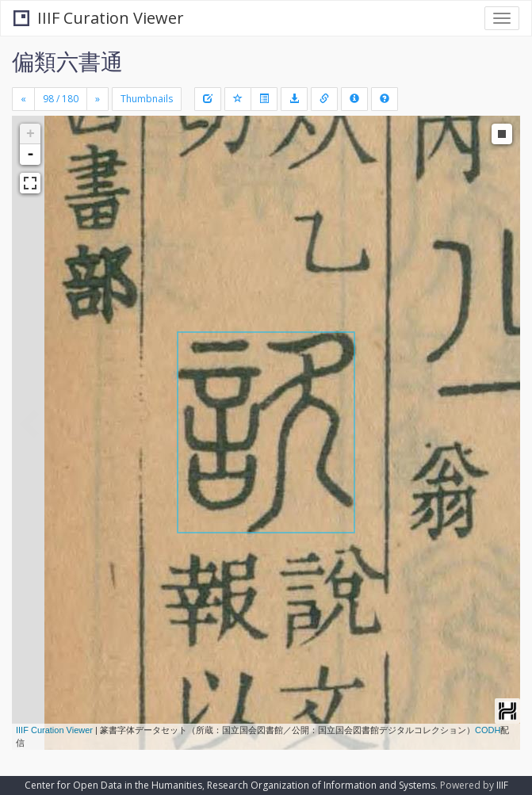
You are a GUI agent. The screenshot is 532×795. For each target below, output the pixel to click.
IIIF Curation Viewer (99, 18)
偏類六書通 (67, 61)
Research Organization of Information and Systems (321, 785)
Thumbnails (147, 99)
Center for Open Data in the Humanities (113, 785)
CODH (488, 730)
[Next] (98, 99)
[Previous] (23, 99)
